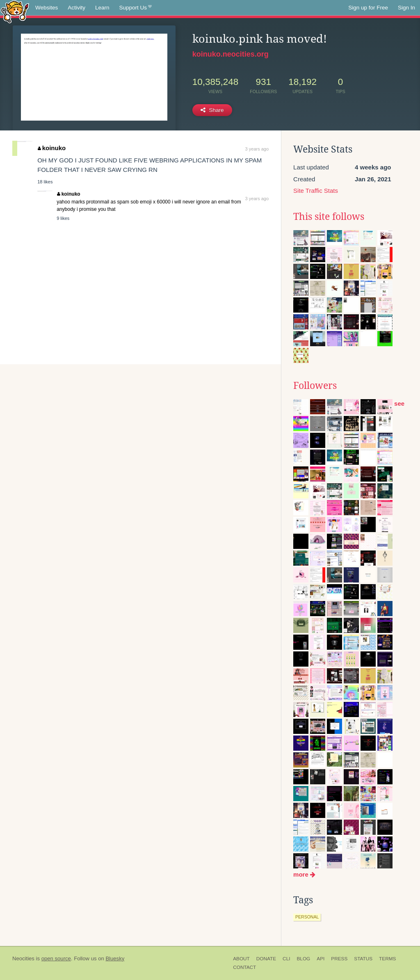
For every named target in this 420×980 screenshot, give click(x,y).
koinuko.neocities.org (231, 54)
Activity (76, 8)
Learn (102, 8)
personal (307, 917)
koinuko (52, 148)
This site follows (329, 217)
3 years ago (257, 149)
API (321, 959)
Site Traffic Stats (316, 191)
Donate (266, 959)
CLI (286, 959)
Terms (387, 959)
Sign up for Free (368, 8)
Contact (244, 967)
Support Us (136, 8)
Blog (303, 959)
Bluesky (115, 958)
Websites (47, 8)
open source (56, 958)
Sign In (406, 8)
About (241, 959)
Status (363, 959)
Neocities (23, 958)
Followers (315, 386)
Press (339, 959)
